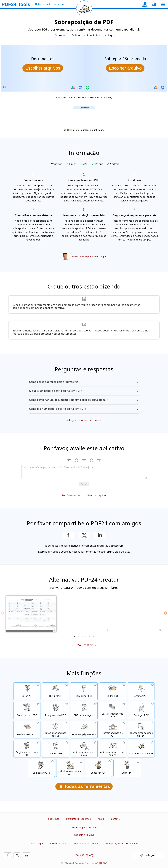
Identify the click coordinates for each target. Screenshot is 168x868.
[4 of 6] (86, 636)
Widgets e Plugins (84, 835)
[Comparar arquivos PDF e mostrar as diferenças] (41, 768)
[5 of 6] (90, 636)
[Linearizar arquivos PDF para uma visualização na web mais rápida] (70, 768)
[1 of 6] (74, 636)
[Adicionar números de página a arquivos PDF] (113, 749)
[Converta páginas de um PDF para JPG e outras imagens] (84, 710)
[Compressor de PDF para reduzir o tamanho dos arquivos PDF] (84, 691)
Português (150, 855)
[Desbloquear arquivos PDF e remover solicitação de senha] (27, 730)
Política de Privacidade (85, 844)
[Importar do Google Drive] (73, 88)
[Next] (166, 613)
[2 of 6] (78, 636)
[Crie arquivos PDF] (127, 768)
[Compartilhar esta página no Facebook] (68, 535)
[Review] (84, 472)
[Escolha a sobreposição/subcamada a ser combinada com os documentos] (125, 68)
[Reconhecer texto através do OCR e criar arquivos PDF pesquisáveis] (56, 749)
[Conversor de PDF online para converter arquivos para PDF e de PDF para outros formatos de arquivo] (27, 710)
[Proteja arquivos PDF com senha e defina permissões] (141, 710)
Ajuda (101, 819)
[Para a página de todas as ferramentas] (49, 4)
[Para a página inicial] (16, 4)
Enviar (84, 484)
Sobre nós (54, 819)
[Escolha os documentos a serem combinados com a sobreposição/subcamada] (43, 68)
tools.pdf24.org (84, 855)
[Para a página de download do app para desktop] (145, 4)
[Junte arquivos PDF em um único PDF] (27, 691)
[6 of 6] (94, 636)
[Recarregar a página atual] (84, 8)
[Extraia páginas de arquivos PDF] (113, 730)
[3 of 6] (82, 636)
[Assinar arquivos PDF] (141, 691)
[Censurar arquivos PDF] (98, 768)
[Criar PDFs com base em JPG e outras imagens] (56, 710)
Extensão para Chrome (84, 827)
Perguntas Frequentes (78, 819)
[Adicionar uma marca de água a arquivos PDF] (84, 749)
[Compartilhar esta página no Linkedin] (100, 535)
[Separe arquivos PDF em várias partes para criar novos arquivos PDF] (56, 691)
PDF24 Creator (82, 645)
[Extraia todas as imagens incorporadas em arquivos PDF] (113, 710)
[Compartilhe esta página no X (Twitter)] (84, 535)
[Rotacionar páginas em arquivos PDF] (56, 730)
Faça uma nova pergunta (84, 420)
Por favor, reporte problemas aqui (82, 495)
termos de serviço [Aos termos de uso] (104, 97)
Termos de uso (58, 844)
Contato (115, 819)
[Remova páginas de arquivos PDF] (84, 730)
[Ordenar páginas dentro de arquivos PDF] (141, 730)
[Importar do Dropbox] (80, 88)
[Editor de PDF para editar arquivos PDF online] (113, 691)
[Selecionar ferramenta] (163, 4)
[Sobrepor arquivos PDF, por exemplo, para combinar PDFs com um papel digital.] (141, 749)
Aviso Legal (37, 844)
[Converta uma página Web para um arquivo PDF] (27, 749)
